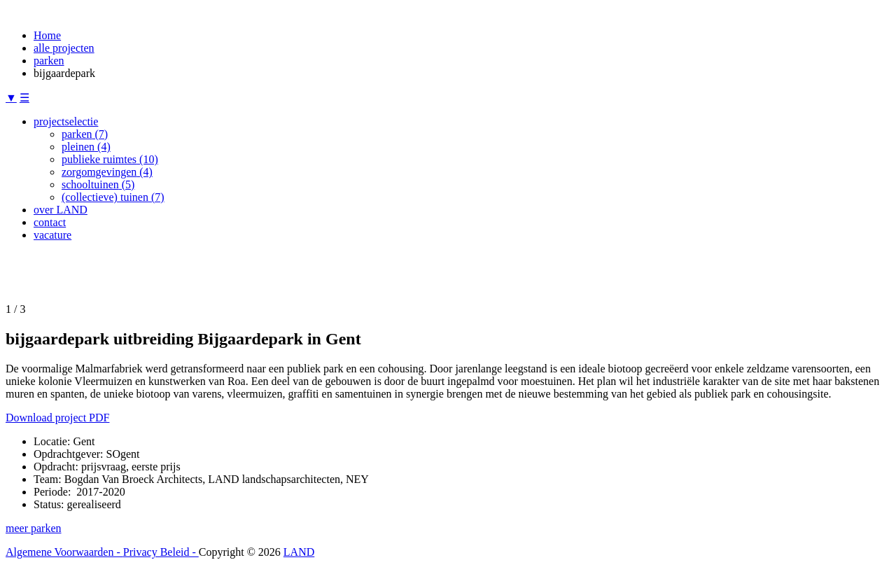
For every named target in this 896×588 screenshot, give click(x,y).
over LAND (61, 210)
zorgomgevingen (107, 172)
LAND (299, 552)
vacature (52, 235)
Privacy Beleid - (161, 552)
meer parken (34, 528)
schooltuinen (98, 184)
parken (49, 61)
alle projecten (64, 48)
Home (47, 35)
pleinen (86, 147)
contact (50, 222)
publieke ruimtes (110, 159)
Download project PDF (57, 418)
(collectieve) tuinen (113, 197)
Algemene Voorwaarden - (64, 552)
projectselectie (66, 121)
